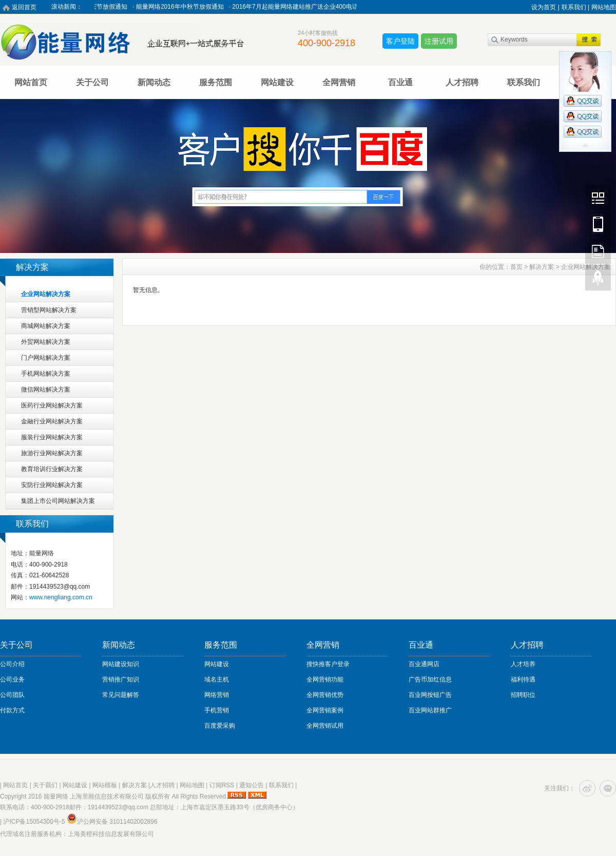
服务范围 (216, 82)
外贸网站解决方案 (46, 342)
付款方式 (12, 710)
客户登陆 (400, 41)
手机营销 (217, 710)
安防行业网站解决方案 (52, 485)
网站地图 (604, 7)
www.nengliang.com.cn (61, 597)
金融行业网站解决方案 (52, 421)
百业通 (400, 82)
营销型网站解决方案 (49, 310)
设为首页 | (545, 7)
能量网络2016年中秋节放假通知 (185, 7)
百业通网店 (424, 664)
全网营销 (339, 82)
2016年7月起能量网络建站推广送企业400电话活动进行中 (315, 7)
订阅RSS (222, 785)
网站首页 (31, 82)
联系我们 (524, 82)
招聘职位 (523, 695)
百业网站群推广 (430, 710)
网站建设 (277, 82)
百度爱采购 (220, 726)
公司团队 (12, 695)
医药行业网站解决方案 (52, 405)
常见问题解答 (121, 695)
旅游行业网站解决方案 (52, 453)
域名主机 (217, 679)
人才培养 (523, 664)
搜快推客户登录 (328, 664)
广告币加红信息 (430, 679)
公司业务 (12, 679)
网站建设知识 (121, 664)
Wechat (598, 198)
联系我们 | (575, 7)
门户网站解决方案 (46, 358)
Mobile (598, 224)
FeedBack (598, 251)
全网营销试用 (325, 726)
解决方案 (542, 267)
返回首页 (24, 7)
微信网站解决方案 (46, 390)
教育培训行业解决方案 (52, 469)
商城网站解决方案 (46, 326)
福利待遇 (523, 679)
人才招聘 (462, 82)
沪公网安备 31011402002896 (112, 822)
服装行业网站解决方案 (52, 437)
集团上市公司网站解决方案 (58, 501)
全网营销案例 (325, 710)
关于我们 (45, 785)
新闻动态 (154, 82)
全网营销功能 (325, 679)
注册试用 (439, 41)
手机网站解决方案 (46, 374)
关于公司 (92, 82)
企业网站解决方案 (46, 294)
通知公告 (252, 785)
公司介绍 (12, 664)
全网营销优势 (325, 695)
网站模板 (105, 785)
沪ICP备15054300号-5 (34, 822)
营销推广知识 (121, 679)
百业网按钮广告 (430, 695)
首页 (516, 267)
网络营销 (217, 695)
